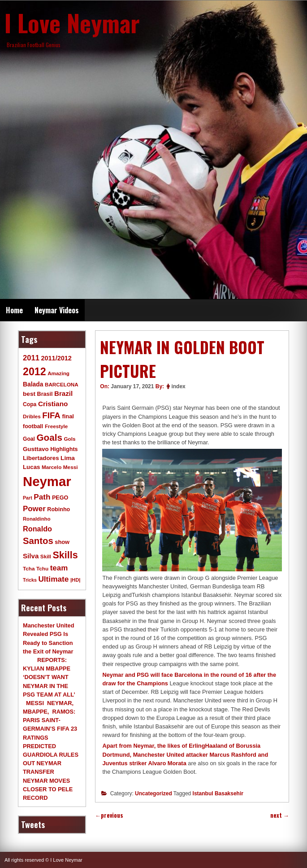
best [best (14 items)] (29, 394)
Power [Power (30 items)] (34, 509)
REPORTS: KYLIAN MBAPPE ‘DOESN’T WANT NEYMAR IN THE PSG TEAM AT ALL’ (49, 677)
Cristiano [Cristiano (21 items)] (53, 404)
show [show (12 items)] (62, 542)
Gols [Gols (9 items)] (69, 439)
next (280, 815)
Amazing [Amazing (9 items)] (58, 373)
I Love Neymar (72, 22)
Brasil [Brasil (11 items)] (45, 394)
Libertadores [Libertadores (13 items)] (41, 458)
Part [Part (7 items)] (28, 498)
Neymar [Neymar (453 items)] (47, 481)
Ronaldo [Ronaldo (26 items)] (37, 529)
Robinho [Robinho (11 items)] (58, 509)
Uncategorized (153, 793)
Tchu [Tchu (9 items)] (42, 568)
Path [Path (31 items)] (42, 497)
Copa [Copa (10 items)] (30, 404)
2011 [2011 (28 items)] (31, 358)
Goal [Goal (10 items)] (29, 439)
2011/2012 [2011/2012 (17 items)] (56, 358)
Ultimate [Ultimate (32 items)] (53, 579)
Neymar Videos (57, 310)
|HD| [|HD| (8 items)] (75, 580)
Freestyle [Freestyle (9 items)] (56, 426)
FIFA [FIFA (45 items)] (51, 415)
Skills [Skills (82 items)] (65, 555)
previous (109, 815)
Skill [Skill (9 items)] (46, 556)
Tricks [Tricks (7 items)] (30, 580)
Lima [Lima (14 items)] (68, 458)
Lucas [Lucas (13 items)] (31, 467)
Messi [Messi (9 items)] (71, 467)
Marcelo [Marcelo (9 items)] (52, 467)
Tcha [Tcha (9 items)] (29, 568)
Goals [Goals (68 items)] (50, 437)
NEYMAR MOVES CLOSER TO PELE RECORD (48, 789)
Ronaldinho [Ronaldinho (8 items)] (37, 519)
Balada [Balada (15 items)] (33, 384)
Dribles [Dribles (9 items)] (32, 416)
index (178, 386)
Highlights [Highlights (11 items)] (64, 449)
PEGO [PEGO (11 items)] (60, 498)
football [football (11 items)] (33, 426)
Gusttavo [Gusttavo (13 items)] (36, 449)
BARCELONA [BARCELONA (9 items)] (62, 384)
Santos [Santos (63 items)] (38, 541)
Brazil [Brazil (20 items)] (63, 393)
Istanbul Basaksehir (218, 793)
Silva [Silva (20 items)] (31, 556)
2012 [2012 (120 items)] (35, 372)
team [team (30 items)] (59, 568)
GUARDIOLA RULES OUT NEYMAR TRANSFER (51, 763)
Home (14, 310)
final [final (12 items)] (68, 416)
